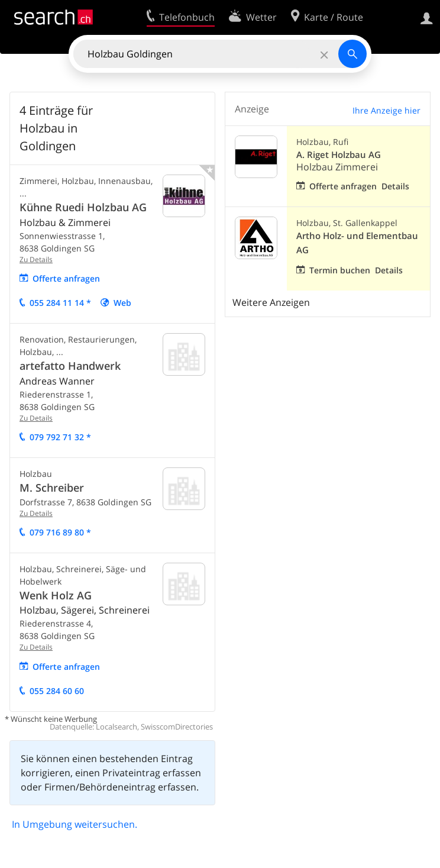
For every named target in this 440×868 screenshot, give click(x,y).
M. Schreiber (52, 488)
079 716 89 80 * (60, 532)
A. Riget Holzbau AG (339, 155)
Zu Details (36, 259)
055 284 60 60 (57, 691)
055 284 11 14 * (60, 303)
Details (395, 186)
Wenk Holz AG (56, 595)
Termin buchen (340, 270)
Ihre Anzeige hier (386, 110)
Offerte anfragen (66, 278)
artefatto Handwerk (70, 366)
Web (122, 303)
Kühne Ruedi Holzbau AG (83, 207)
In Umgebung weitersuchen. (75, 824)
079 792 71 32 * (60, 437)
